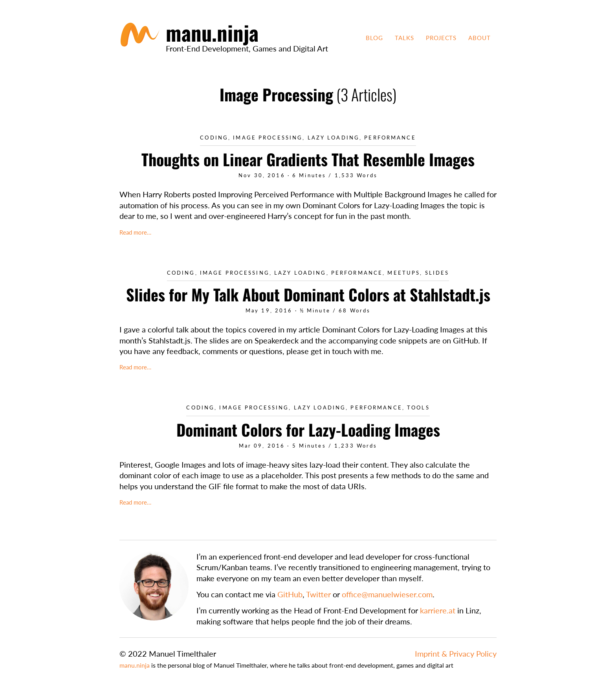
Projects (441, 38)
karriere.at (438, 610)
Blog (374, 38)
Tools (418, 408)
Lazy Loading (334, 138)
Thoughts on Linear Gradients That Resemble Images (308, 159)
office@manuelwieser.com (387, 594)
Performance (390, 138)
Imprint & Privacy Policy (456, 653)
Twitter (318, 594)
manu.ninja (135, 665)
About (479, 38)
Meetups (404, 273)
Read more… (135, 232)
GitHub (290, 594)
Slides (437, 273)
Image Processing (268, 138)
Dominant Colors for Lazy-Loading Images (308, 430)
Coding (214, 138)
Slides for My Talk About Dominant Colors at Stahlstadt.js (308, 294)
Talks (404, 38)
